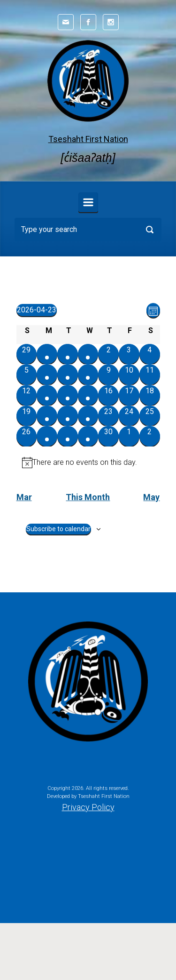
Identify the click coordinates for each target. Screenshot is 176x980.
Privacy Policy (88, 807)
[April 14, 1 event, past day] (68, 395)
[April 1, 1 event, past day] (88, 354)
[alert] (88, 462)
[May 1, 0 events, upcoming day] (129, 436)
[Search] (88, 230)
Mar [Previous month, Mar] (24, 497)
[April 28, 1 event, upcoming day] (68, 436)
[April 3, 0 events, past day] (129, 354)
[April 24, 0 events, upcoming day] (129, 416)
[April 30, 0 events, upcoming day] (108, 436)
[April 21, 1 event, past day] (68, 416)
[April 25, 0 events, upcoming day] (150, 416)
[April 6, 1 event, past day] (47, 374)
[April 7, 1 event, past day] (68, 374)
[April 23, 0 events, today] (108, 416)
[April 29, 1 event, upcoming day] (88, 436)
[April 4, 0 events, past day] (150, 354)
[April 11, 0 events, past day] (150, 374)
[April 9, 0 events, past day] (108, 374)
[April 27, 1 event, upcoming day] (47, 436)
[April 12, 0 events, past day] (27, 395)
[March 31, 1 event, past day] (68, 354)
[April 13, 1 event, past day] (47, 395)
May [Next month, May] (151, 497)
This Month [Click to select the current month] (88, 497)
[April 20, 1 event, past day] (47, 416)
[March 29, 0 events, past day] (27, 354)
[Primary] (88, 202)
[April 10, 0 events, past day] (129, 374)
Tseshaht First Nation (88, 139)
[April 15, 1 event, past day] (88, 395)
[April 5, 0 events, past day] (27, 374)
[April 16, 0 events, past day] (108, 395)
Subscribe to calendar (58, 529)
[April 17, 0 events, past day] (129, 395)
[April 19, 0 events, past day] (27, 416)
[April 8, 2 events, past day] (88, 374)
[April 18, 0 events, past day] (150, 395)
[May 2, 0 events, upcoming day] (150, 436)
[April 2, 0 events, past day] (108, 354)
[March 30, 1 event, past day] (47, 354)
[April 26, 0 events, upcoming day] (27, 436)
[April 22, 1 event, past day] (88, 416)
